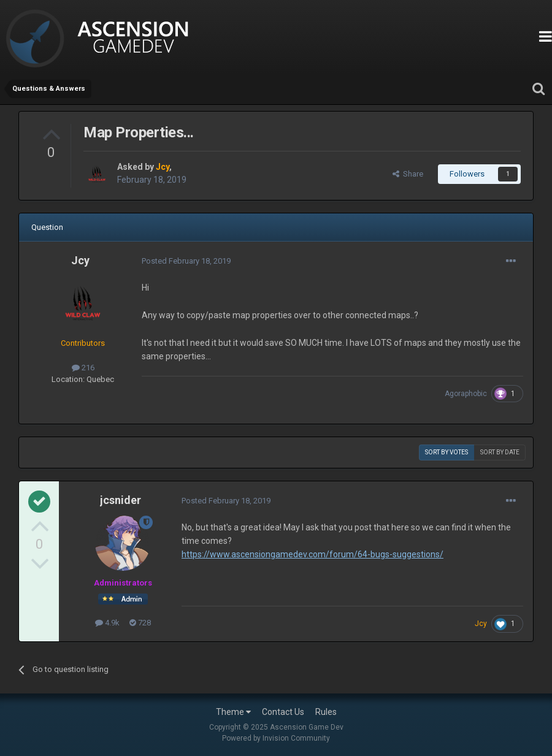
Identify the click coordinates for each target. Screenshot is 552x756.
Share (408, 174)
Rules (326, 712)
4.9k (107, 623)
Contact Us (283, 712)
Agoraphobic (466, 394)
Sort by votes (447, 452)
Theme (233, 712)
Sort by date (500, 452)
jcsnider (121, 500)
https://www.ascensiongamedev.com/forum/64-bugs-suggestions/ (312, 554)
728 (140, 623)
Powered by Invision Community (276, 738)
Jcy (80, 260)
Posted (186, 261)
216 (83, 368)
